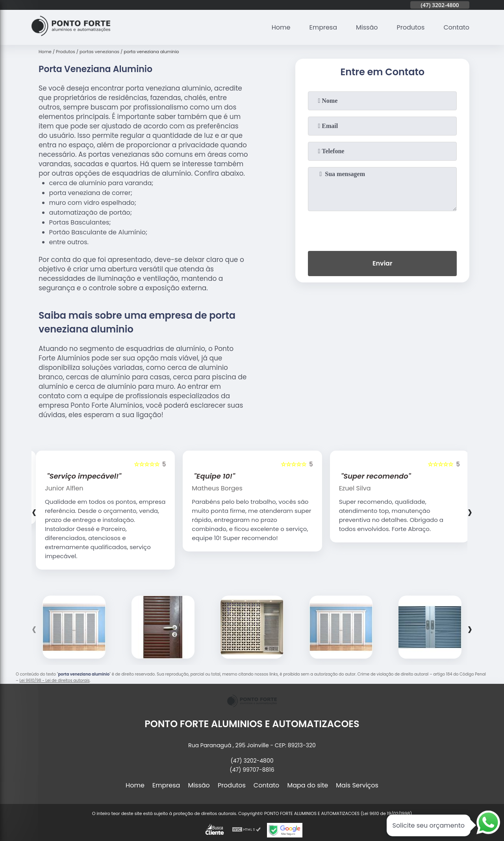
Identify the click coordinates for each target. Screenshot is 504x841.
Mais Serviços (357, 785)
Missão (367, 27)
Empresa (323, 27)
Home (281, 27)
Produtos (411, 27)
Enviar (382, 263)
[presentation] (382, 229)
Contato (456, 27)
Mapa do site (308, 785)
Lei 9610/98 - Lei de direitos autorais (54, 680)
